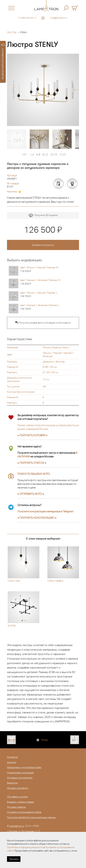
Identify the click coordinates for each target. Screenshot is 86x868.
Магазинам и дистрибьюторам (24, 767)
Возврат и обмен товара (20, 802)
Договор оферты (16, 807)
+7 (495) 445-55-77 (27, 18)
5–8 (38, 154)
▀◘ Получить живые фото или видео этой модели (43, 323)
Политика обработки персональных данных (31, 817)
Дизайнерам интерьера (20, 773)
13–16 (54, 154)
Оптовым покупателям (20, 778)
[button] (14, 90)
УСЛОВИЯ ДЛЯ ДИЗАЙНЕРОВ (3, 61)
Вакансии (12, 783)
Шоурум (12, 762)
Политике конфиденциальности (25, 847)
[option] (43, 90)
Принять (14, 859)
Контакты (12, 757)
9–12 (45, 154)
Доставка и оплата (17, 797)
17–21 (63, 154)
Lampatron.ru (17, 826)
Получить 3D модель (43, 215)
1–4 (32, 154)
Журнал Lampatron (18, 788)
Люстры (12, 32)
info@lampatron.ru (59, 18)
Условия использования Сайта (24, 812)
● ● (37, 518)
